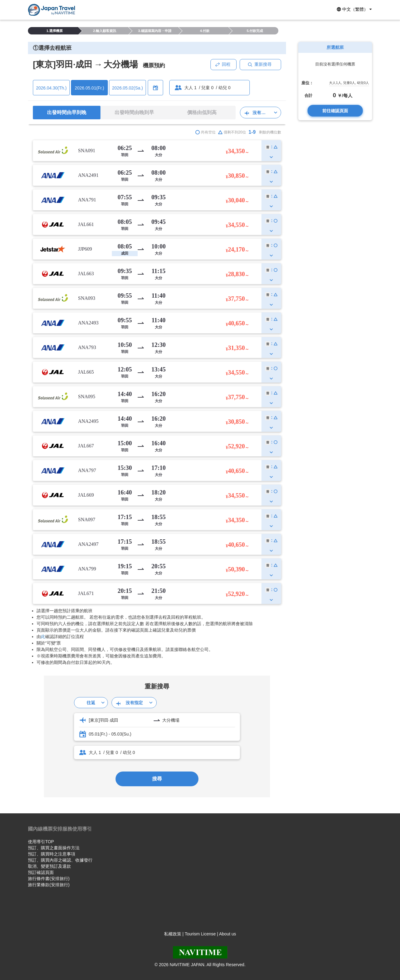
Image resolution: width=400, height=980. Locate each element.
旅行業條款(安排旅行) (49, 885)
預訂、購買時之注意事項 (52, 854)
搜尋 (157, 779)
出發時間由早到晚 (67, 112)
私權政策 (173, 934)
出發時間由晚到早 (134, 112)
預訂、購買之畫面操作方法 (54, 848)
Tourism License (200, 934)
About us (227, 934)
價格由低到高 (202, 112)
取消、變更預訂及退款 (49, 866)
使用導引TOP (41, 842)
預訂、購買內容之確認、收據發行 (60, 860)
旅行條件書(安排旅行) (49, 879)
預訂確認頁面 (41, 872)
